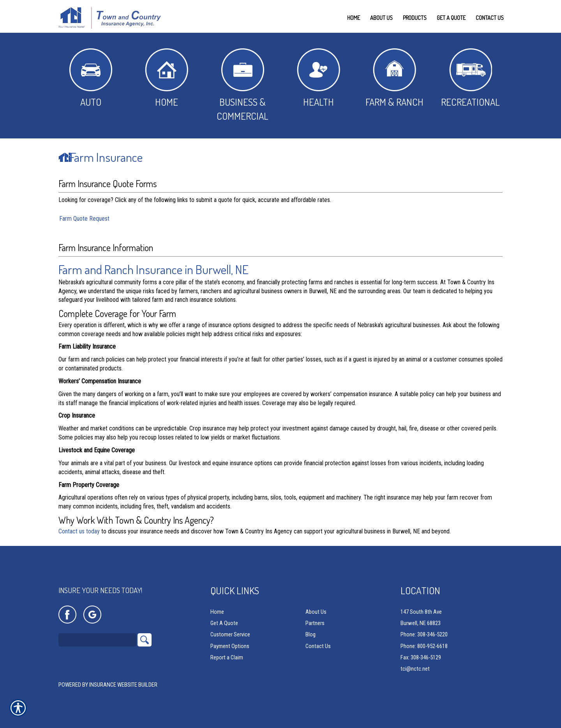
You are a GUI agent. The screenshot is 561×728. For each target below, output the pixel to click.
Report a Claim (227, 658)
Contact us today (79, 531)
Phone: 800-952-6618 (424, 647)
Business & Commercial (243, 85)
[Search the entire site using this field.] (97, 640)
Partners (315, 623)
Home (167, 78)
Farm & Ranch (394, 78)
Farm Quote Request (84, 219)
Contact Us (318, 647)
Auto (91, 78)
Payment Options (230, 647)
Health (318, 78)
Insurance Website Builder (123, 685)
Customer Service (230, 635)
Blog (310, 635)
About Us (316, 612)
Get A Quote (224, 623)
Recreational (470, 78)
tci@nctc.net (415, 669)
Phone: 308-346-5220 (424, 635)
